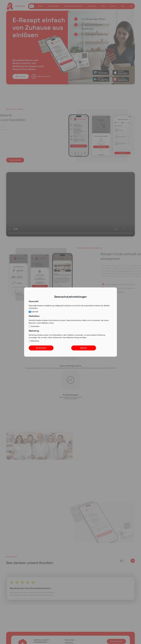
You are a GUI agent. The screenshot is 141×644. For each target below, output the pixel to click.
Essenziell (33, 312)
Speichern (84, 348)
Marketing (34, 341)
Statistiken (34, 326)
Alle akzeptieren (41, 348)
